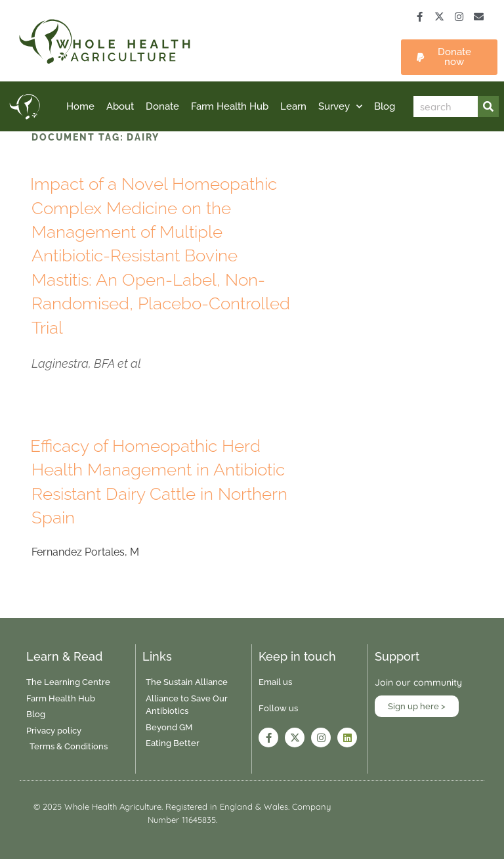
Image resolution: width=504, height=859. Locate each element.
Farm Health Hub (230, 106)
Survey (340, 107)
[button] (449, 57)
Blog (385, 106)
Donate (162, 106)
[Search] (488, 106)
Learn (293, 106)
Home (80, 106)
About (120, 106)
